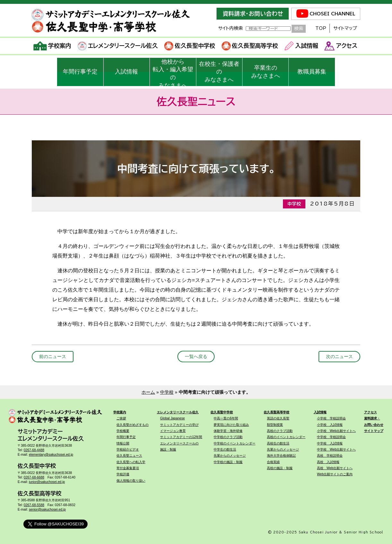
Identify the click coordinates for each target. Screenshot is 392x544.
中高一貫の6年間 (226, 418)
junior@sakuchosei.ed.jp (47, 482)
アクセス (341, 46)
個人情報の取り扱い (131, 481)
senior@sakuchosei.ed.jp (47, 509)
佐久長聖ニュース (129, 456)
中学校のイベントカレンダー (234, 443)
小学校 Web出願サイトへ (336, 431)
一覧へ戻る (196, 356)
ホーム (148, 392)
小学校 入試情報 (330, 425)
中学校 (167, 392)
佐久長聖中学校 (190, 46)
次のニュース (339, 356)
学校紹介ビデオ (128, 449)
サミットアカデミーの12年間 (181, 437)
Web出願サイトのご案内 (335, 474)
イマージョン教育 (173, 431)
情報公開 (123, 443)
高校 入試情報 (328, 462)
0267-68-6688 (34, 477)
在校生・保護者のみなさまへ (219, 72)
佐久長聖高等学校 (250, 46)
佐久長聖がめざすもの (132, 425)
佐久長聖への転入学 (131, 462)
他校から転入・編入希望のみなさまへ (173, 72)
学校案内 (52, 46)
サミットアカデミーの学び (179, 425)
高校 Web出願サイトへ (335, 468)
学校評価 (123, 474)
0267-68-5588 (34, 505)
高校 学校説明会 (330, 456)
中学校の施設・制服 (228, 462)
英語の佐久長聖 (278, 418)
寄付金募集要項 (128, 468)
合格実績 (273, 462)
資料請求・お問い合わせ (253, 14)
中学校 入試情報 (330, 443)
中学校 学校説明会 (331, 437)
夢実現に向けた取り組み (231, 425)
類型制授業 (275, 425)
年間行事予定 (80, 72)
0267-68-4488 (34, 450)
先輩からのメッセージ (230, 456)
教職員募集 (312, 72)
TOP (321, 28)
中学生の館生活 (225, 449)
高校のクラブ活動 (280, 431)
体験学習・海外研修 (228, 431)
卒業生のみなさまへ (266, 72)
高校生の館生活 (278, 443)
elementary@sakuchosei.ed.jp (51, 455)
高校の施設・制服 (280, 468)
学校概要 (123, 431)
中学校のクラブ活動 (228, 437)
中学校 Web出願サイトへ (336, 449)
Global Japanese (172, 418)
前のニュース (53, 356)
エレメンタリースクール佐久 (118, 46)
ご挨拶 (121, 418)
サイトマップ (345, 28)
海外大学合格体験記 (281, 456)
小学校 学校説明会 (331, 418)
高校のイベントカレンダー (286, 437)
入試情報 (301, 46)
